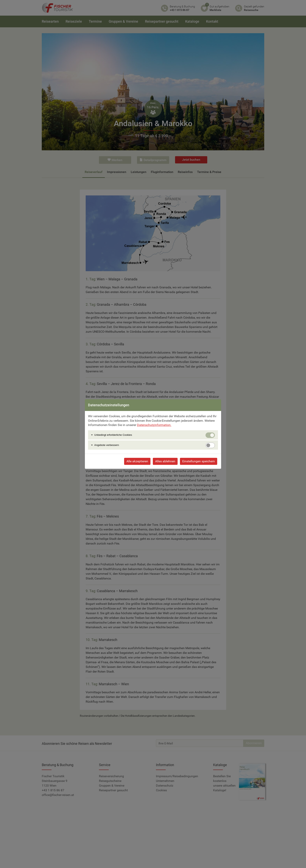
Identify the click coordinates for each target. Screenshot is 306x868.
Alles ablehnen (165, 461)
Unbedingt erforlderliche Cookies (113, 435)
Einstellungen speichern (199, 461)
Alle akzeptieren (137, 461)
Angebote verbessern (107, 445)
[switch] (210, 445)
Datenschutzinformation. (154, 425)
